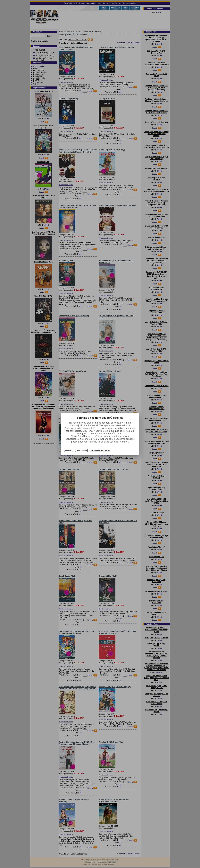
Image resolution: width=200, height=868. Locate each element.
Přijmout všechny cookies (100, 450)
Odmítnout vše (81, 450)
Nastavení (69, 450)
